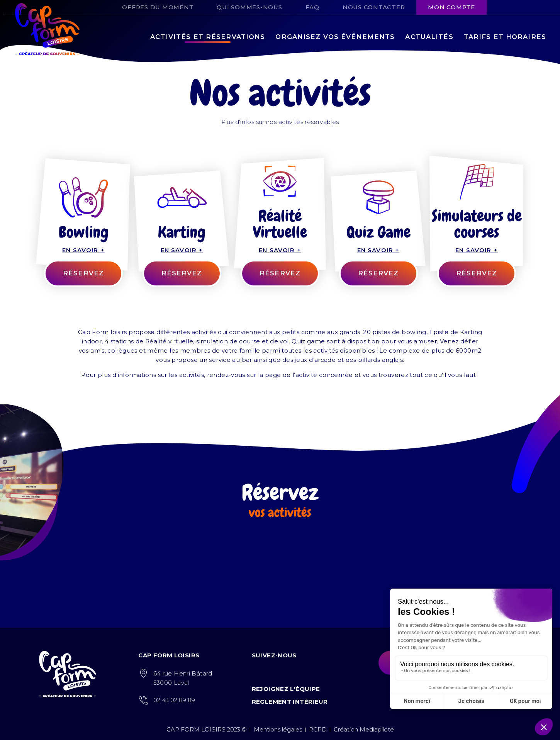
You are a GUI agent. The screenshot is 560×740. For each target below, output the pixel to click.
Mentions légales (278, 729)
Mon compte (451, 7)
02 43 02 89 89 (174, 700)
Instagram (513, 6)
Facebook (497, 6)
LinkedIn (544, 6)
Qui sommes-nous (249, 7)
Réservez (182, 273)
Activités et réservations (208, 37)
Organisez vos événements (335, 37)
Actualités (429, 37)
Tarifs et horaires (505, 37)
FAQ (312, 7)
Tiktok (528, 6)
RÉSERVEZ (83, 273)
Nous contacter (374, 7)
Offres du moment (158, 7)
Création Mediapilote (364, 729)
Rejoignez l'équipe (286, 689)
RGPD (318, 729)
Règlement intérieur (290, 702)
